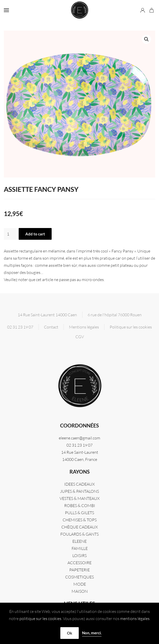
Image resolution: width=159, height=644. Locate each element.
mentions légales (135, 618)
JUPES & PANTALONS (79, 491)
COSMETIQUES (79, 577)
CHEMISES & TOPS (80, 520)
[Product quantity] (10, 234)
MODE (80, 584)
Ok (70, 633)
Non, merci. (92, 633)
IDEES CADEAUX (79, 484)
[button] (6, 10)
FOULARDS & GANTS (79, 534)
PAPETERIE (79, 570)
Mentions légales (84, 327)
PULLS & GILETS (79, 513)
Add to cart (35, 234)
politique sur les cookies (40, 618)
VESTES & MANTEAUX (80, 498)
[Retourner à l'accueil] (79, 10)
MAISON (80, 591)
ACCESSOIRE (79, 563)
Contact (51, 327)
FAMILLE (80, 548)
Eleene (79, 541)
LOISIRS (79, 555)
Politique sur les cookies (131, 327)
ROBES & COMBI (80, 506)
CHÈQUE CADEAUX (80, 527)
